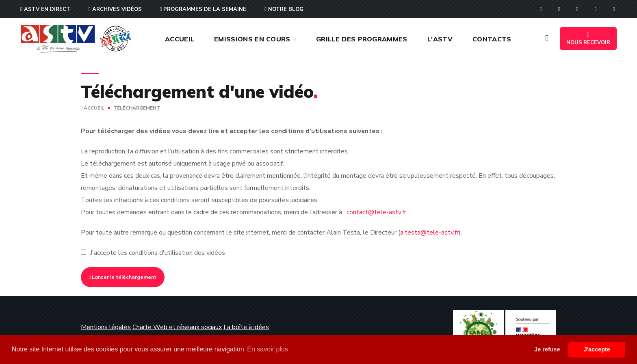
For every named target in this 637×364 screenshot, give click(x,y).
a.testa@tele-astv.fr (429, 233)
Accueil (93, 108)
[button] (547, 39)
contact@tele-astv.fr (376, 212)
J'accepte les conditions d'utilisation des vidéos (158, 253)
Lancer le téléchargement (123, 277)
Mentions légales (106, 327)
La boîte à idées (246, 327)
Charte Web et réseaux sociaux (177, 327)
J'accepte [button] (597, 349)
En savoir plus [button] (268, 349)
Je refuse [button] (547, 349)
